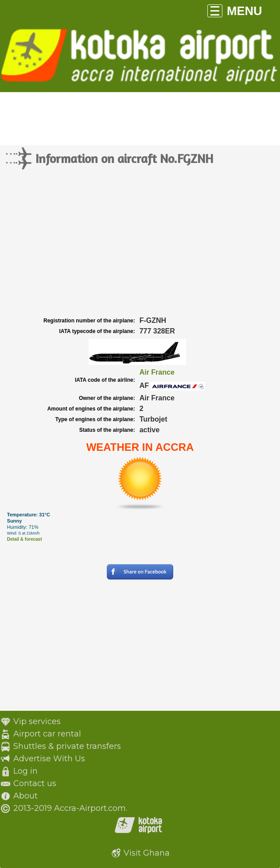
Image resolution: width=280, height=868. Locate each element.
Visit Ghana (147, 853)
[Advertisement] (140, 248)
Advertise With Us (49, 759)
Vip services (37, 721)
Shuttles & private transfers (67, 746)
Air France (157, 372)
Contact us (35, 783)
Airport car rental (47, 734)
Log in (25, 771)
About (25, 796)
